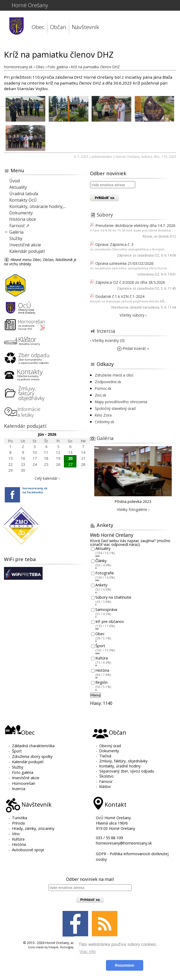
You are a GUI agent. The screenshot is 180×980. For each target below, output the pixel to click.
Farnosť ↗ (19, 226)
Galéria (16, 232)
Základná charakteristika (33, 746)
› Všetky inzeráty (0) (107, 340)
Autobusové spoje (28, 850)
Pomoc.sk (103, 388)
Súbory (105, 215)
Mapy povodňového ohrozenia (121, 402)
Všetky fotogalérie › (133, 509)
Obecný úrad (110, 746)
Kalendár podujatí (27, 251)
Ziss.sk (101, 395)
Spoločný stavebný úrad (115, 408)
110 (164, 157)
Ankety (101, 585)
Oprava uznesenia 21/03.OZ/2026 (124, 263)
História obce (23, 219)
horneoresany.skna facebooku (35, 490)
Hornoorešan (24, 783)
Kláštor (105, 787)
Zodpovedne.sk (108, 382)
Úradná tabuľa (24, 194)
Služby (16, 238)
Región (101, 683)
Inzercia (106, 331)
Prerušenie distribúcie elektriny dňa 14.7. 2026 (135, 225)
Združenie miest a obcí (114, 375)
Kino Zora (103, 415)
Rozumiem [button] (125, 965)
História (102, 670)
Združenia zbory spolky (32, 756)
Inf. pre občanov (110, 622)
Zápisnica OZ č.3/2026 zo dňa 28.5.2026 (130, 282)
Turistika (20, 818)
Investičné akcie (25, 245)
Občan (58, 27)
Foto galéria (23, 772)
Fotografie (105, 573)
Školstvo (107, 776)
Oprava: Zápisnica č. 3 (114, 244)
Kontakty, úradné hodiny (120, 766)
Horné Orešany (30, 5)
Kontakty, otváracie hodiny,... (38, 206)
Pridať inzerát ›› (133, 348)
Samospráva (106, 609)
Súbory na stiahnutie (113, 597)
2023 (172, 157)
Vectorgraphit (69, 947)
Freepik (53, 947)
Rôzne (148, 236)
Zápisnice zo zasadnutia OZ (138, 255)
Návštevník (85, 27)
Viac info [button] (87, 952)
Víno (16, 834)
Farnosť (106, 781)
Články (101, 561)
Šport (100, 646)
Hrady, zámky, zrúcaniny (33, 828)
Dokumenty (21, 213)
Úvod (15, 181)
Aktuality (18, 187)
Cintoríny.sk (105, 422)
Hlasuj (95, 695)
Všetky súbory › (133, 315)
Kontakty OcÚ (23, 200)
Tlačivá (105, 756)
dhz (157, 157)
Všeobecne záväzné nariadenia (135, 307)
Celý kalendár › (47, 478)
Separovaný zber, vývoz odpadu (127, 771)
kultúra (147, 157)
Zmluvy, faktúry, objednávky (123, 761)
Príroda (18, 823)
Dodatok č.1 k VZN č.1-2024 (120, 296)
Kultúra (102, 658)
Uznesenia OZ (148, 274)
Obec (38, 27)
